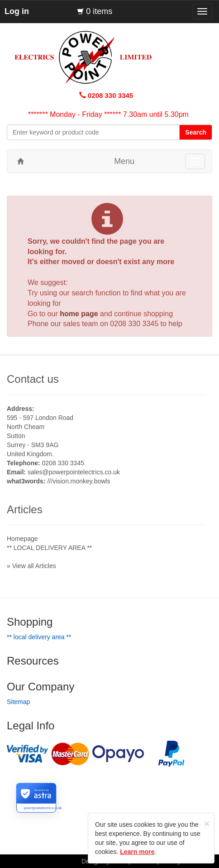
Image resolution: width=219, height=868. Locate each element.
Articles (25, 509)
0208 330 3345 (134, 324)
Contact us (33, 379)
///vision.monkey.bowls (79, 481)
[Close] (207, 823)
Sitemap (18, 702)
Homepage (22, 539)
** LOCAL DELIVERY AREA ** (49, 548)
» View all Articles (31, 566)
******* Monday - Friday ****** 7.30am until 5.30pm (108, 114)
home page (79, 314)
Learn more (137, 852)
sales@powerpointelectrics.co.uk (74, 472)
